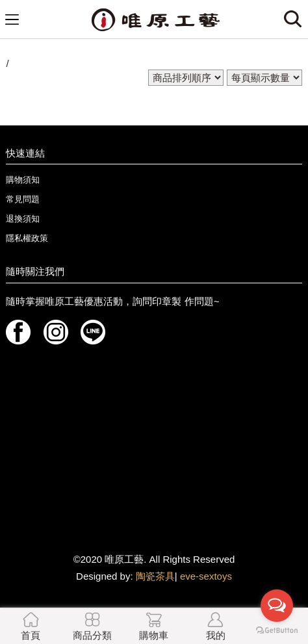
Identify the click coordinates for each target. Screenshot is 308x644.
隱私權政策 (27, 238)
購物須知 (23, 180)
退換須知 (23, 219)
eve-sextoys (206, 576)
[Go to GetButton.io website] (277, 631)
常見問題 (23, 199)
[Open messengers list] (277, 606)
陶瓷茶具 (155, 576)
